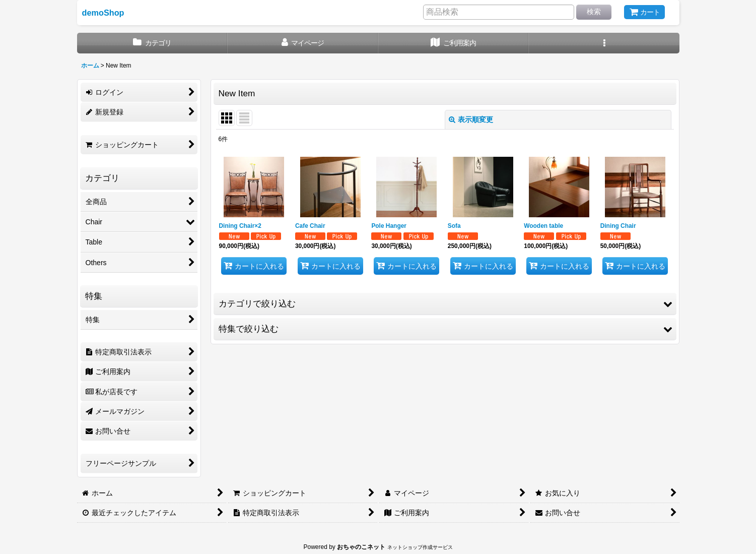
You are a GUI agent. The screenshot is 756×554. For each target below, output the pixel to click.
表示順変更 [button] (471, 119)
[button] (604, 43)
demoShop (103, 13)
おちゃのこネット (361, 547)
